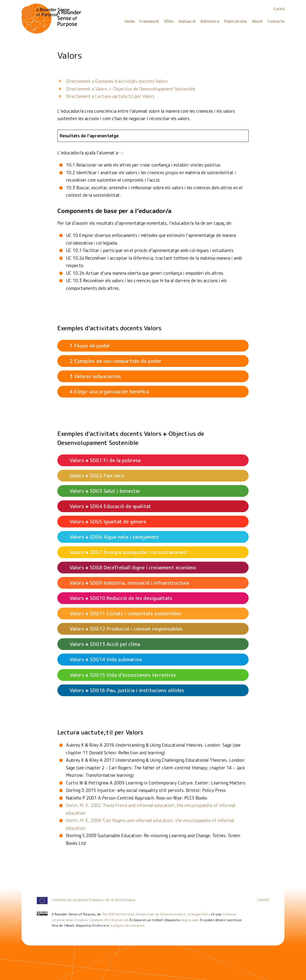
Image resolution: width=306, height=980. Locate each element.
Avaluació (187, 21)
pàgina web (189, 920)
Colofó (263, 900)
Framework (149, 21)
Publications (235, 21)
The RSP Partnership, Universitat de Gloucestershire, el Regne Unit (155, 914)
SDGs (169, 21)
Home (130, 21)
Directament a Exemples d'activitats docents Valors (117, 81)
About (257, 21)
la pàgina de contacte (127, 925)
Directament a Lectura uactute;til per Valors (110, 96)
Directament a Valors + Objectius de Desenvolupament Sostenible (131, 89)
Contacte (276, 21)
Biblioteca (210, 21)
